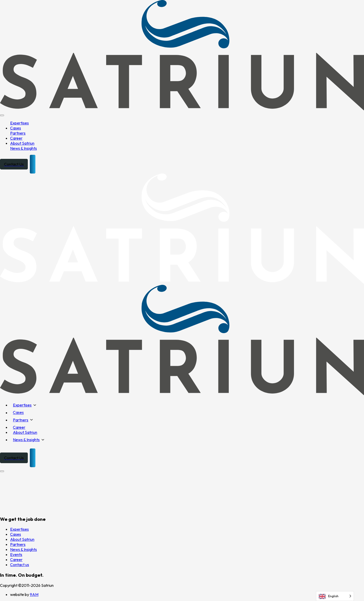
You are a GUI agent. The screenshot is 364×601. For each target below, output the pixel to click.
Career (16, 138)
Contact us (20, 565)
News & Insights (24, 148)
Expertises (19, 123)
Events (16, 554)
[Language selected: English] (335, 596)
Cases (16, 128)
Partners (18, 133)
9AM (34, 594)
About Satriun (22, 143)
